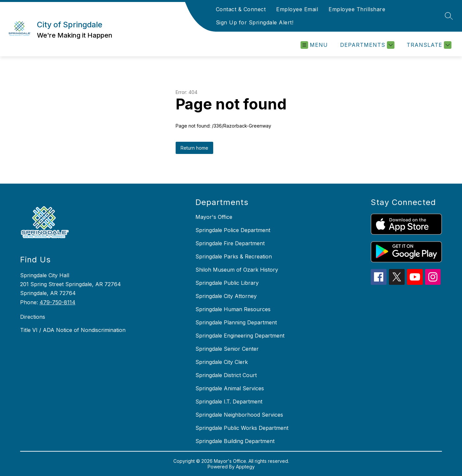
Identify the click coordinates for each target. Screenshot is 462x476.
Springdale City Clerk (222, 362)
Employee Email (297, 9)
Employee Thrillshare (357, 9)
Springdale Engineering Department (240, 336)
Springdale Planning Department (236, 322)
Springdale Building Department (235, 441)
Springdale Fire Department (230, 243)
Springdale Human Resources (233, 309)
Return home (194, 148)
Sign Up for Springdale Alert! (255, 22)
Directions (33, 317)
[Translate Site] (428, 45)
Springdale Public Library (227, 283)
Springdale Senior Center (227, 349)
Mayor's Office (214, 217)
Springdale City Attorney (226, 296)
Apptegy (245, 467)
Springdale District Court (226, 375)
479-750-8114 (58, 302)
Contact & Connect (241, 9)
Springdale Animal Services (230, 388)
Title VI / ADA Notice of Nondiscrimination (73, 330)
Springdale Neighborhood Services (239, 415)
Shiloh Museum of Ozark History (237, 270)
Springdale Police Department (233, 230)
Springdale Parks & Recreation (234, 256)
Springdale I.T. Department (229, 402)
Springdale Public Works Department (242, 428)
